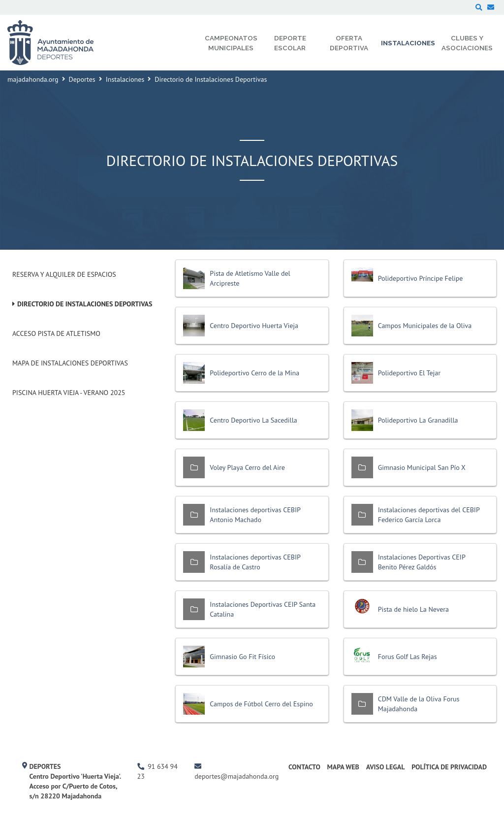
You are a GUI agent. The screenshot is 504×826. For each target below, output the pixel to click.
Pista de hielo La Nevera (413, 609)
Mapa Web (343, 767)
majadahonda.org (33, 79)
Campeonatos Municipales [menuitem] (231, 43)
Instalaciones (125, 79)
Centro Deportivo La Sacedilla (253, 420)
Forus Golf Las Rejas (408, 657)
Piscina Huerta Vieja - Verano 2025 (69, 393)
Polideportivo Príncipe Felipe (421, 278)
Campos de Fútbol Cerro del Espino (261, 704)
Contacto (304, 767)
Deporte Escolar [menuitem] (290, 43)
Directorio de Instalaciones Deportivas (85, 304)
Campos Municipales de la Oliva (425, 326)
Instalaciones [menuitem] (408, 43)
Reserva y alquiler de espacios (64, 274)
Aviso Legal (386, 767)
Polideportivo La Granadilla (418, 420)
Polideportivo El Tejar (409, 373)
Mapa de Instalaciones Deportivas (70, 363)
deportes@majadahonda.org (236, 776)
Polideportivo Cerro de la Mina (254, 373)
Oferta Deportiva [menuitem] (349, 43)
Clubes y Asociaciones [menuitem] (467, 43)
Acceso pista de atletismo (56, 333)
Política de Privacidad (449, 767)
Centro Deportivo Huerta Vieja (254, 326)
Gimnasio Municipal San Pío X (422, 467)
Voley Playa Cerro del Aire (247, 467)
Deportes (82, 79)
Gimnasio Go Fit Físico (242, 657)
